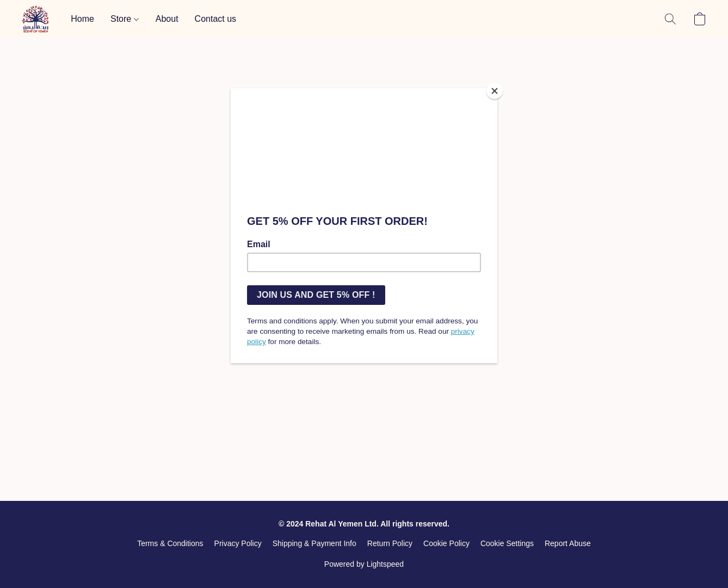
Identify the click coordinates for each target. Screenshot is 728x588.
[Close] (495, 91)
